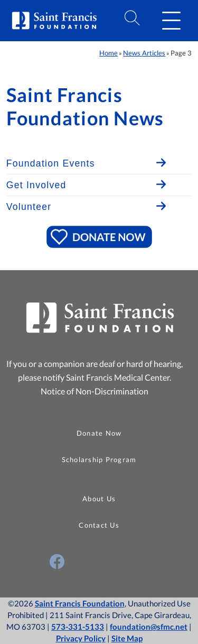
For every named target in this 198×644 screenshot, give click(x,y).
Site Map (127, 638)
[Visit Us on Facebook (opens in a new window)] (57, 562)
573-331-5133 (78, 627)
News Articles (144, 53)
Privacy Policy (81, 638)
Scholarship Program (99, 459)
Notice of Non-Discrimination (95, 391)
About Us (99, 499)
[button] (171, 21)
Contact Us (99, 525)
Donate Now (99, 433)
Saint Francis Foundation (80, 603)
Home (109, 53)
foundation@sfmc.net (149, 627)
